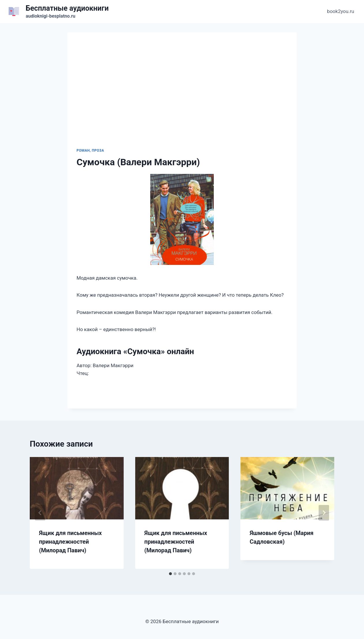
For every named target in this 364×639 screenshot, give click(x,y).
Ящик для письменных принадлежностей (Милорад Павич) (70, 542)
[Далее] (324, 513)
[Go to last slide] (40, 513)
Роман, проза (90, 151)
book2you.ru (341, 11)
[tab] (170, 574)
